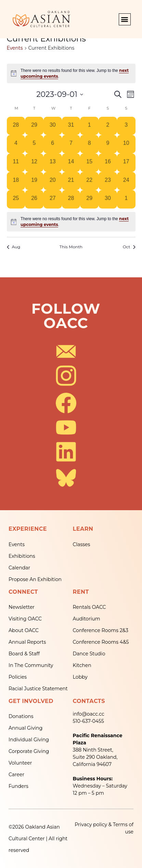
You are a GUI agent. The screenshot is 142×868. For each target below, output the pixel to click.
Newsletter (22, 607)
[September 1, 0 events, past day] (89, 126)
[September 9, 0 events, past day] (108, 144)
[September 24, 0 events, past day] (126, 181)
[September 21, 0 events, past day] (71, 181)
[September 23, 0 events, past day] (108, 181)
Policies (18, 677)
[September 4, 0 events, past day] (16, 144)
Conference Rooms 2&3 (101, 630)
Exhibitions (22, 556)
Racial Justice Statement (38, 689)
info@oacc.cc (89, 714)
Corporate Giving (29, 751)
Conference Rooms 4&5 (101, 642)
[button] (125, 19)
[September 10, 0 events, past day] (126, 144)
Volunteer (20, 763)
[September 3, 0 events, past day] (126, 126)
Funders (18, 786)
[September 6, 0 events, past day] (53, 144)
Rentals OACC (89, 607)
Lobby (80, 677)
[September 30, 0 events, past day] (108, 199)
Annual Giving (25, 728)
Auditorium (87, 619)
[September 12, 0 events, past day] (34, 163)
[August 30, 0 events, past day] (53, 126)
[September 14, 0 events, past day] (71, 163)
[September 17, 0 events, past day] (126, 163)
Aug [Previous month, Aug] (14, 247)
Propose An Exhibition (35, 579)
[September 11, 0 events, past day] (16, 163)
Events (15, 48)
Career (16, 775)
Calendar (19, 568)
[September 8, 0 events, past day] (89, 144)
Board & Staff (24, 654)
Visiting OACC (25, 619)
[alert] (71, 222)
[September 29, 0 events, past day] (89, 199)
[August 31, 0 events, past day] (71, 126)
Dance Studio (89, 654)
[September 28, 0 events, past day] (71, 199)
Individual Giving (29, 740)
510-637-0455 (88, 721)
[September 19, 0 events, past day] (34, 181)
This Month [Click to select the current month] (71, 247)
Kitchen (82, 665)
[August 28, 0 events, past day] (16, 126)
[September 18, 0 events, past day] (16, 181)
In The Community (31, 665)
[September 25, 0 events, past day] (16, 199)
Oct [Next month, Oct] (129, 247)
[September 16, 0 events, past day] (108, 163)
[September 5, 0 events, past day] (34, 144)
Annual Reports (27, 642)
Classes (82, 544)
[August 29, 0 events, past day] (34, 126)
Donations (21, 716)
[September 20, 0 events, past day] (53, 181)
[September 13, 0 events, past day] (53, 163)
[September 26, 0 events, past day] (34, 199)
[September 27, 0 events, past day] (53, 199)
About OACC (24, 630)
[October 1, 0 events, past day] (126, 199)
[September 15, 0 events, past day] (89, 163)
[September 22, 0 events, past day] (89, 181)
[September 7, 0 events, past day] (71, 144)
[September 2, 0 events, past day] (108, 126)
